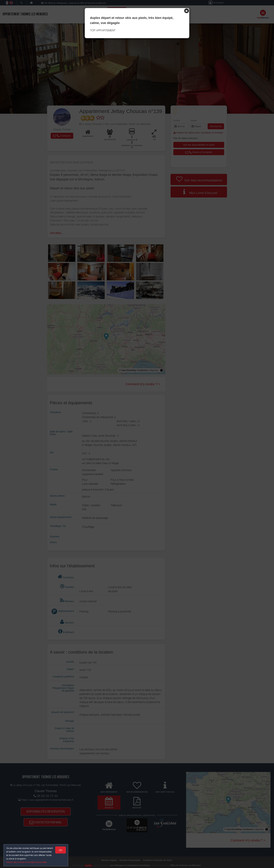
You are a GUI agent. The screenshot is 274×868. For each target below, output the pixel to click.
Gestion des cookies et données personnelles (27, 862)
